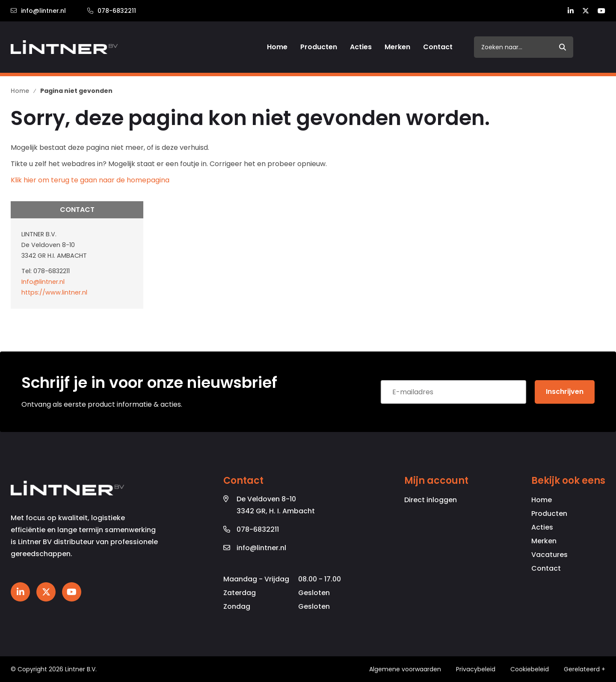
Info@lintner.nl (43, 282)
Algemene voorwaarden (405, 669)
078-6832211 (112, 11)
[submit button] (563, 47)
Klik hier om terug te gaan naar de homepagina (90, 180)
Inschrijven (565, 392)
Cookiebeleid (530, 669)
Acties (542, 527)
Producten (549, 514)
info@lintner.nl (38, 11)
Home (542, 500)
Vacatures (549, 555)
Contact (546, 568)
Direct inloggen (431, 500)
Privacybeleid (476, 669)
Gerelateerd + (585, 669)
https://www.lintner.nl (54, 292)
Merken (544, 541)
